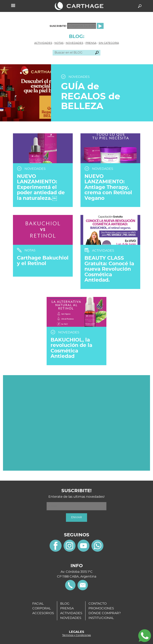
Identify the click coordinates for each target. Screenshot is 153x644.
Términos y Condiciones (76, 635)
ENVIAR (76, 517)
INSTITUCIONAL (101, 618)
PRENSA (91, 43)
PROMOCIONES (101, 608)
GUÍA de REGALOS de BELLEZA (91, 97)
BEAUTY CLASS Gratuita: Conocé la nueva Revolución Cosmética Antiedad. (109, 269)
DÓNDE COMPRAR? (105, 613)
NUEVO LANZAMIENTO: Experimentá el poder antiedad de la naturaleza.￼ (41, 187)
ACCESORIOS (43, 613)
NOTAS (59, 43)
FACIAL (38, 604)
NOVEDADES (75, 43)
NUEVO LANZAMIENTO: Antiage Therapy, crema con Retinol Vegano (108, 187)
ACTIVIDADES (43, 43)
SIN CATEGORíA (109, 43)
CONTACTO (98, 604)
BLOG (65, 604)
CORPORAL (42, 608)
